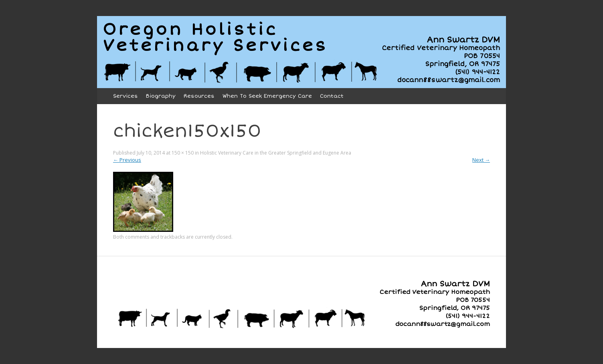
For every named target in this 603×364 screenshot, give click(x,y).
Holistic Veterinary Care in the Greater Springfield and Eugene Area (276, 153)
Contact (332, 96)
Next (481, 160)
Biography (161, 96)
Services (125, 96)
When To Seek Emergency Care (267, 96)
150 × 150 (183, 153)
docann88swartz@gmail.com (449, 80)
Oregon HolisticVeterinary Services (216, 38)
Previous (127, 160)
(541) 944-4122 (478, 72)
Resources (199, 96)
